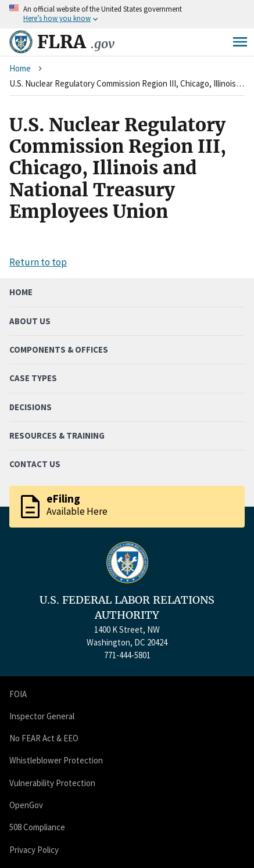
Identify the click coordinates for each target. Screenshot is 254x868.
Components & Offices (59, 349)
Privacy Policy (34, 850)
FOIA (18, 694)
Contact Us (35, 464)
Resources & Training (57, 435)
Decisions (31, 407)
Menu (240, 42)
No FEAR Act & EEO (44, 738)
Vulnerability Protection (52, 783)
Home (20, 68)
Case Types (33, 378)
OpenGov (26, 805)
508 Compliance (37, 827)
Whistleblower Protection (56, 760)
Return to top (38, 262)
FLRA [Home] (76, 42)
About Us (30, 321)
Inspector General (42, 716)
